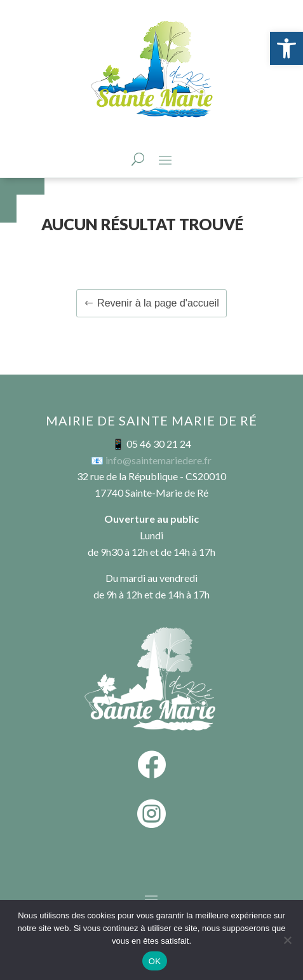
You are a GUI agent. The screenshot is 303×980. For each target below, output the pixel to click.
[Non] (287, 940)
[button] (286, 48)
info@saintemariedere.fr (158, 460)
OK (155, 961)
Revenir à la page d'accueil (158, 303)
